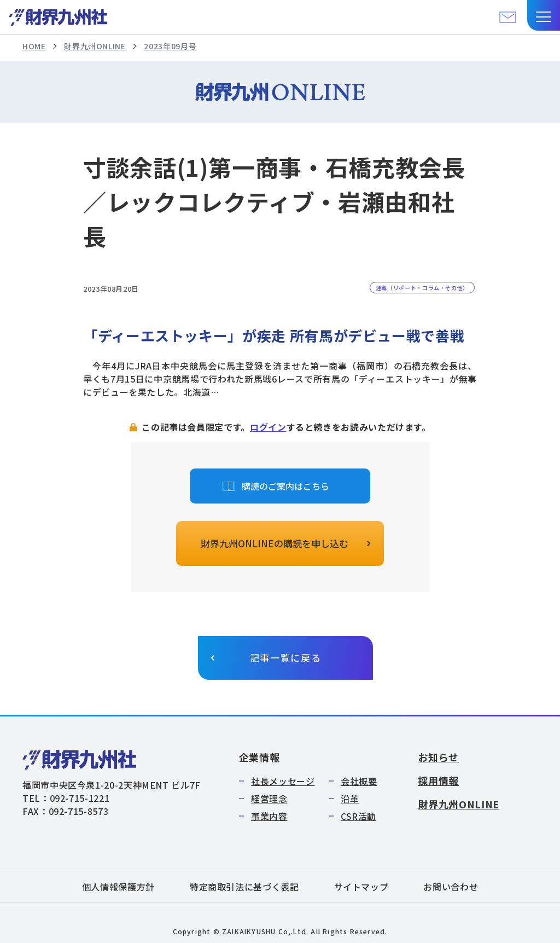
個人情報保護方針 (118, 887)
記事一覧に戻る (286, 658)
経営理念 (269, 799)
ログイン (268, 427)
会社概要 (359, 781)
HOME (34, 46)
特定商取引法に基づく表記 (244, 887)
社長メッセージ (283, 781)
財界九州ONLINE (95, 46)
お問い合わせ (451, 887)
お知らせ (438, 757)
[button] (544, 15)
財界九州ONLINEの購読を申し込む (275, 543)
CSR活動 (358, 816)
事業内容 (269, 816)
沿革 (350, 799)
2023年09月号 (170, 46)
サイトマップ (361, 887)
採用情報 (438, 780)
